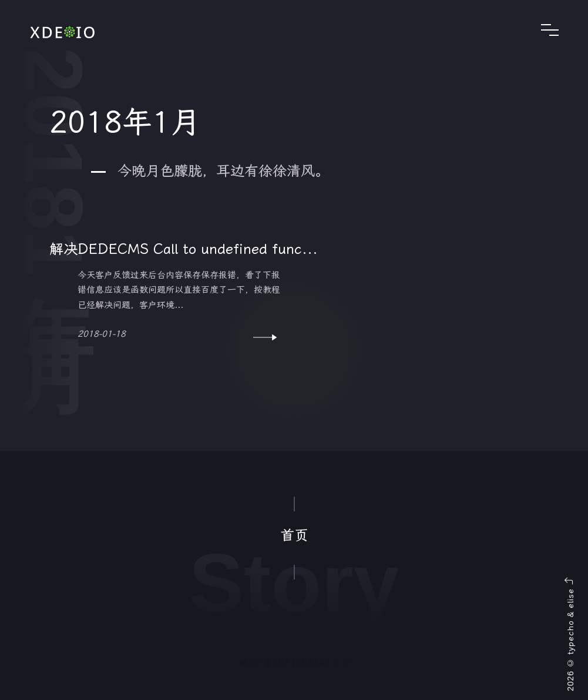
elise (570, 598)
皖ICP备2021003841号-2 (294, 663)
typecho (570, 637)
